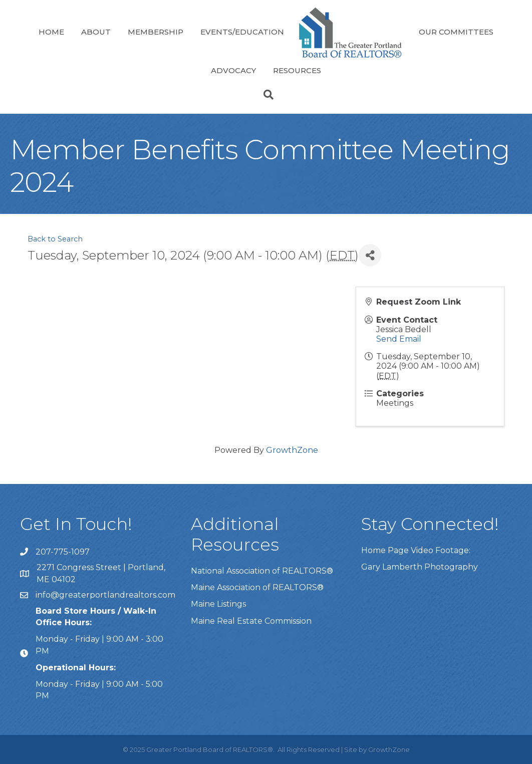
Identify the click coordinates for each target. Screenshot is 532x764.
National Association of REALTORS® (262, 571)
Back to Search (55, 239)
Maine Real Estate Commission (251, 621)
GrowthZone (292, 450)
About (96, 32)
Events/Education (242, 32)
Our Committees (456, 32)
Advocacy (233, 70)
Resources (297, 70)
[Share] (370, 255)
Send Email (399, 339)
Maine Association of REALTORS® (257, 587)
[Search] (266, 95)
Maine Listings (218, 604)
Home (51, 32)
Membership (156, 32)
